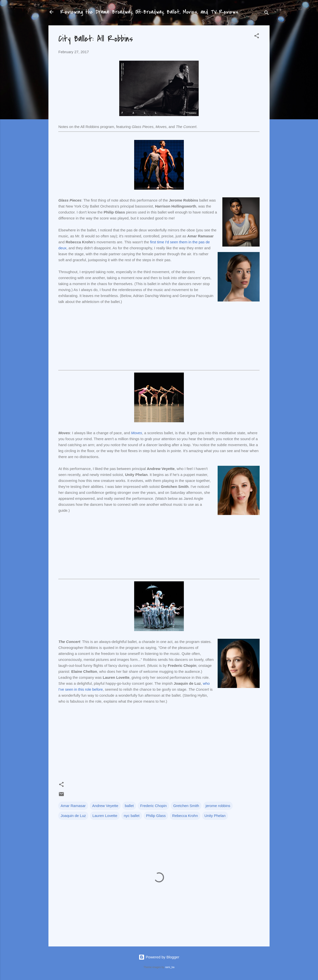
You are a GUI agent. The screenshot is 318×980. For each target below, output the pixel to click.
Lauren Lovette (105, 816)
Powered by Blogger (159, 957)
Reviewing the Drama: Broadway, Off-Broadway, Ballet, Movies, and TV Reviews (149, 12)
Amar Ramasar (73, 806)
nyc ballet (132, 816)
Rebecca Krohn (185, 816)
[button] (257, 37)
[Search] (267, 14)
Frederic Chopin (153, 806)
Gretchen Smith (186, 806)
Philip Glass (156, 816)
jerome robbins (218, 806)
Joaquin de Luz (73, 816)
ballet (129, 806)
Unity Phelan (215, 816)
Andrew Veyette (105, 806)
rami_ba (170, 967)
